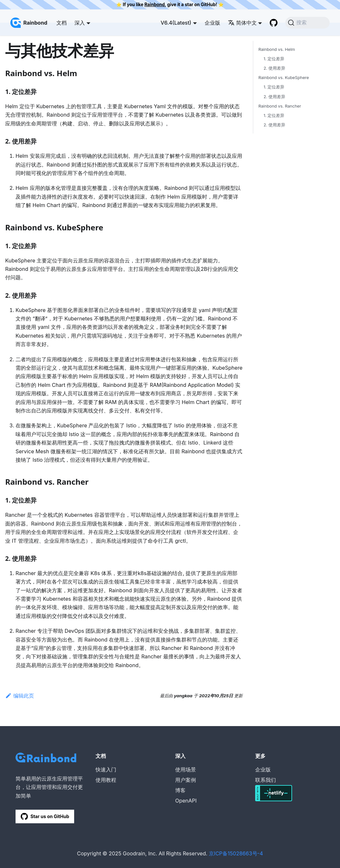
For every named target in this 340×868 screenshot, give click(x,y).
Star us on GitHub (45, 816)
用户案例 (186, 780)
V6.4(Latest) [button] (176, 23)
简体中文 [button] (242, 23)
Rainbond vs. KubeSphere (284, 78)
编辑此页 (20, 696)
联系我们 (266, 780)
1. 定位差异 (274, 59)
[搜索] (307, 23)
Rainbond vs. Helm (277, 49)
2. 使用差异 (274, 68)
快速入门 (106, 770)
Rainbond (155, 5)
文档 (62, 23)
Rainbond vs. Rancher (280, 106)
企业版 (212, 23)
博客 (180, 790)
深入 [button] (80, 23)
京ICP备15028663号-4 (236, 853)
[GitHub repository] (274, 23)
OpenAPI (186, 801)
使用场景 (186, 770)
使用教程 (106, 780)
